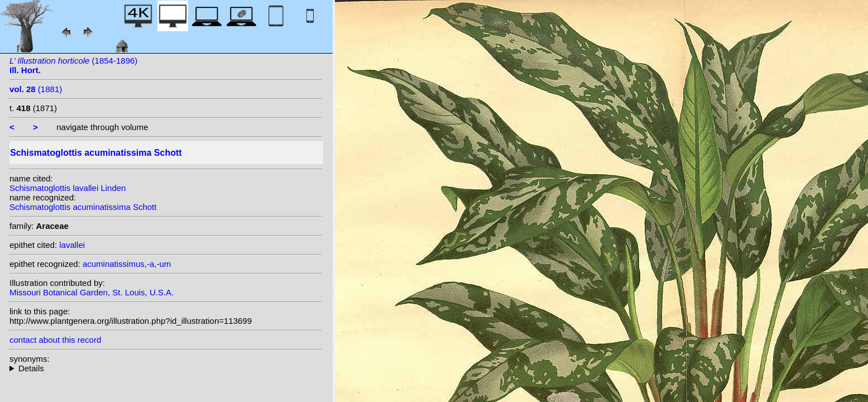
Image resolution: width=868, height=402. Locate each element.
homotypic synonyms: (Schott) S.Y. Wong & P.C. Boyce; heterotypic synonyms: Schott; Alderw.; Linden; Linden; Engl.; (166, 368)
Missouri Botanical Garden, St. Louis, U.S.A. (92, 292)
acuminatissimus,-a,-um (127, 264)
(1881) (36, 89)
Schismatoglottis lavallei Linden (68, 188)
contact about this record (55, 340)
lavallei (72, 245)
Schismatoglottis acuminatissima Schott (83, 207)
